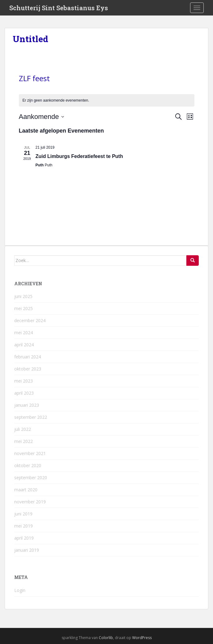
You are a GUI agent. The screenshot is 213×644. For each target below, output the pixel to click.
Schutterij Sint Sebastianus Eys (59, 8)
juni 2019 (23, 514)
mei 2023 (24, 381)
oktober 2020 (28, 465)
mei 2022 (24, 441)
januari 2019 (27, 550)
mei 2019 (24, 526)
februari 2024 (28, 357)
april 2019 (24, 538)
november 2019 (30, 502)
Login (20, 590)
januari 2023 (27, 405)
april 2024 (24, 345)
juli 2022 (23, 429)
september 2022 (31, 417)
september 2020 (31, 478)
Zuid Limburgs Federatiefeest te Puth (79, 156)
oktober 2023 (28, 369)
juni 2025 (23, 296)
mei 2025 (24, 308)
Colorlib (106, 638)
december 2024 (30, 320)
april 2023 (24, 393)
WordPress (142, 638)
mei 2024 (24, 333)
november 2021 (30, 453)
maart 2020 (26, 490)
